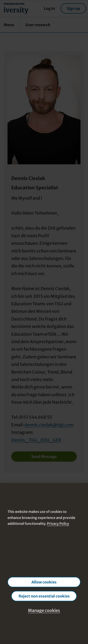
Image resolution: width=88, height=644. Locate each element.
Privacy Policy (58, 524)
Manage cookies (44, 610)
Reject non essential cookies (44, 596)
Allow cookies (44, 582)
